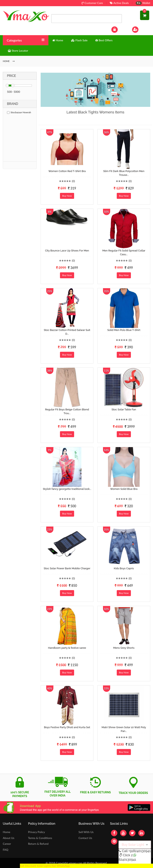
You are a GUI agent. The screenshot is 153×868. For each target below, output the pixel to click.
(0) (73, 181)
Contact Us (85, 838)
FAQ (6, 850)
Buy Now (67, 196)
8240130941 (127, 860)
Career (7, 844)
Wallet (143, 3)
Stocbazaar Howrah (19, 112)
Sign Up (141, 29)
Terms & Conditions (40, 838)
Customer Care (92, 3)
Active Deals (119, 3)
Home (6, 832)
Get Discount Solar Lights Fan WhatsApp (45, 866)
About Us (9, 838)
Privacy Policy (37, 832)
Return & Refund (38, 844)
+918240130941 (139, 851)
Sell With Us (86, 832)
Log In (119, 29)
